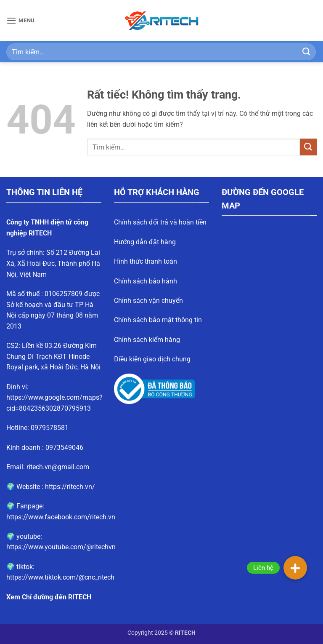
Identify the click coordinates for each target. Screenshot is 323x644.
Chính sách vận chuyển (148, 301)
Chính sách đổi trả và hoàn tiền (160, 222)
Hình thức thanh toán (146, 261)
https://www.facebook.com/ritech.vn (61, 517)
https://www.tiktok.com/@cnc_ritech (60, 577)
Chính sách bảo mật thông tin (158, 320)
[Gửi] (307, 52)
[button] (21, 20)
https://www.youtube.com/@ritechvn (61, 547)
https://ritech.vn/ (70, 487)
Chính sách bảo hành (146, 281)
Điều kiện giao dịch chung (152, 359)
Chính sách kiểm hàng (147, 340)
